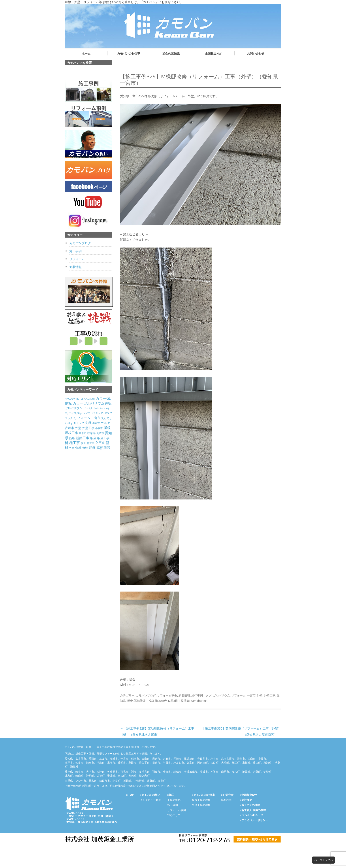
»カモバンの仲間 (250, 805)
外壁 (260, 695)
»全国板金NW (248, 795)
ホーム (86, 53)
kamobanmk (199, 701)
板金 (130, 701)
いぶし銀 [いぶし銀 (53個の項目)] (90, 399)
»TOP (130, 795)
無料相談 (226, 800)
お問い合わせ (256, 53)
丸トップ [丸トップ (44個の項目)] (79, 423)
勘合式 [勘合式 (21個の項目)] (96, 423)
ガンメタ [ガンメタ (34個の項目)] (88, 408)
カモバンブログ (146, 695)
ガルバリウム (221, 695)
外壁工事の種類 (201, 805)
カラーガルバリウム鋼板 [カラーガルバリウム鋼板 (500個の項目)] (92, 403)
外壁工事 (270, 695)
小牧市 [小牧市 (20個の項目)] (99, 428)
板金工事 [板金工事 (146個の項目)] (103, 438)
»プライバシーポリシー (254, 820)
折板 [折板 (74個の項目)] (72, 438)
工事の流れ (174, 800)
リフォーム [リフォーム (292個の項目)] (82, 418)
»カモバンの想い (150, 795)
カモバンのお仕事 (129, 53)
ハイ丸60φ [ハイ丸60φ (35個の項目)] (75, 413)
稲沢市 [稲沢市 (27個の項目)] (91, 443)
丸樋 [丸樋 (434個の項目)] (88, 423)
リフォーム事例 (167, 695)
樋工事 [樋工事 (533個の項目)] (75, 443)
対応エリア (174, 815)
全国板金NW (213, 53)
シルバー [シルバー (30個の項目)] (98, 408)
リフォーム (238, 695)
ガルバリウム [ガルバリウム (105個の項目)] (73, 408)
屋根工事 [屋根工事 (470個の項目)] (71, 433)
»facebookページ (251, 815)
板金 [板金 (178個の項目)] (93, 438)
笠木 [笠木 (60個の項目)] (72, 448)
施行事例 (197, 695)
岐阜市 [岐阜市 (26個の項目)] (83, 433)
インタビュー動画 (150, 800)
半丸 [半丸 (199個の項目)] (104, 423)
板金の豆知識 (171, 53)
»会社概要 (246, 800)
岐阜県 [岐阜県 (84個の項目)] (91, 433)
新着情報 (184, 695)
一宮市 (251, 695)
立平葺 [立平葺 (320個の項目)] (100, 443)
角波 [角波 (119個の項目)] (85, 448)
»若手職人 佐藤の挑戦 (253, 810)
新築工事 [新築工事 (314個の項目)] (83, 438)
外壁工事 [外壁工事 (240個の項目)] (88, 428)
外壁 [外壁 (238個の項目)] (78, 428)
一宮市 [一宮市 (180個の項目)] (96, 418)
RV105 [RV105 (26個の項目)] (80, 399)
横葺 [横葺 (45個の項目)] (83, 443)
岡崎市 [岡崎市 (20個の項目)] (100, 433)
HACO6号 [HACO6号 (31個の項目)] (70, 399)
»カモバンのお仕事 (203, 795)
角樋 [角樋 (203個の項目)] (78, 448)
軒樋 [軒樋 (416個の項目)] (92, 448)
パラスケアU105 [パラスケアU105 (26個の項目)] (100, 413)
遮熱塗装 (140, 701)
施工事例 (75, 251)
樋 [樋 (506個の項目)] (67, 443)
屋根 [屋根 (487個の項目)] (107, 428)
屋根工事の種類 (201, 800)
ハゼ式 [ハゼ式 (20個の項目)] (86, 413)
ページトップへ (323, 860)
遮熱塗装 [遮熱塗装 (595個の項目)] (103, 448)
